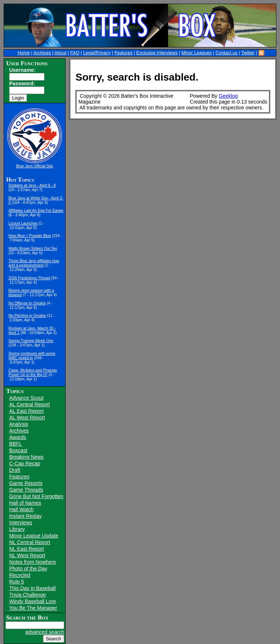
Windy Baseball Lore (32, 601)
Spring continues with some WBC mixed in (32, 356)
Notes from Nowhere (32, 562)
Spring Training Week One (31, 341)
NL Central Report (30, 542)
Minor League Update (34, 536)
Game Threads (26, 490)
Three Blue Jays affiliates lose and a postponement (34, 263)
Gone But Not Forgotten (36, 496)
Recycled (20, 575)
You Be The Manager (33, 608)
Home (24, 53)
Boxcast (18, 450)
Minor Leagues (197, 53)
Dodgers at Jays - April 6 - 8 (32, 185)
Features (124, 53)
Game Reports (26, 483)
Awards (17, 437)
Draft (15, 470)
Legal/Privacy (97, 53)
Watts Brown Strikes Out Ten (33, 248)
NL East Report (26, 549)
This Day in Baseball (32, 588)
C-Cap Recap (25, 463)
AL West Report (27, 418)
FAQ (75, 53)
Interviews (21, 523)
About (60, 53)
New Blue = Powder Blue (30, 236)
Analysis (19, 424)
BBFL (15, 444)
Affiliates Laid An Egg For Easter (36, 210)
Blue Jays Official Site (34, 166)
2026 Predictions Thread (29, 278)
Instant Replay (26, 516)
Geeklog (228, 96)
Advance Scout (26, 398)
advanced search (45, 632)
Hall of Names (25, 503)
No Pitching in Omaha (27, 315)
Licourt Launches (23, 223)
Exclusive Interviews (157, 53)
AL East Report (26, 411)
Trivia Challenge (28, 595)
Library (17, 529)
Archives (42, 53)
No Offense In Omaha (27, 303)
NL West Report (27, 555)
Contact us (226, 53)
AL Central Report (30, 404)
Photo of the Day (28, 569)
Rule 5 (16, 582)
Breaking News (26, 457)
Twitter (248, 53)
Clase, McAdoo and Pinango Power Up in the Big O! (33, 372)
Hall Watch (21, 509)
